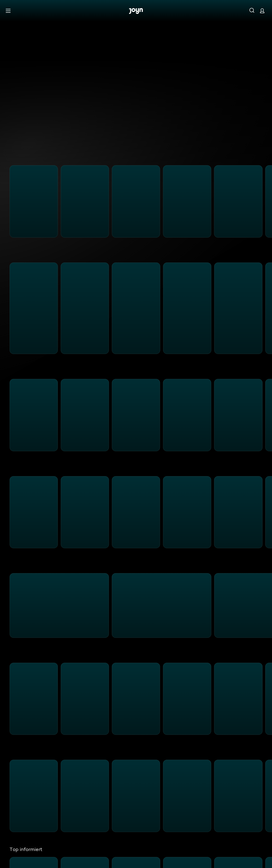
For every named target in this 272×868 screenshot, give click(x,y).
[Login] (262, 11)
